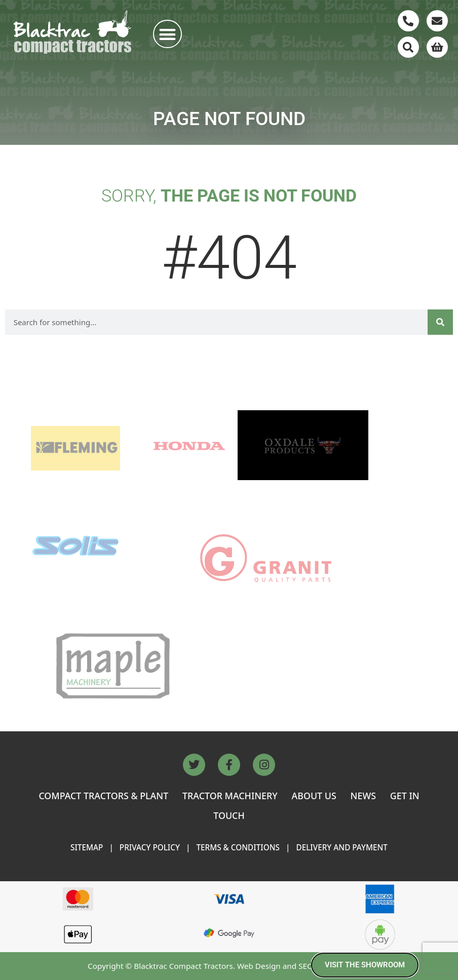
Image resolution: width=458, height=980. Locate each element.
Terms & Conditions (238, 847)
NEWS (363, 796)
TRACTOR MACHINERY (230, 796)
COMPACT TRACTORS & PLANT (103, 796)
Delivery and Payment (341, 847)
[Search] (440, 322)
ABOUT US (314, 796)
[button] (167, 34)
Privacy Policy (150, 847)
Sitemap (87, 847)
